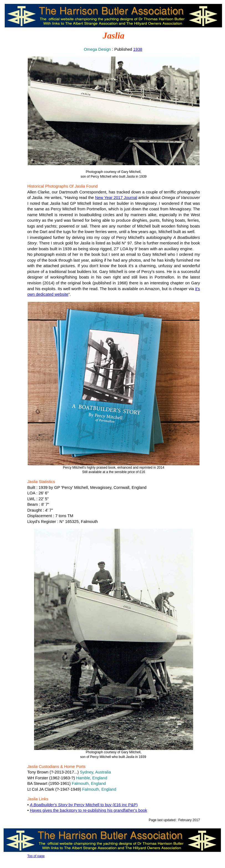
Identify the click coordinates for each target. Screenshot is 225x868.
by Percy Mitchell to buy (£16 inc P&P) (84, 805)
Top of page (36, 856)
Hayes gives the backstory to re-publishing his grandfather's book (89, 810)
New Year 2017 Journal (116, 198)
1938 (138, 49)
